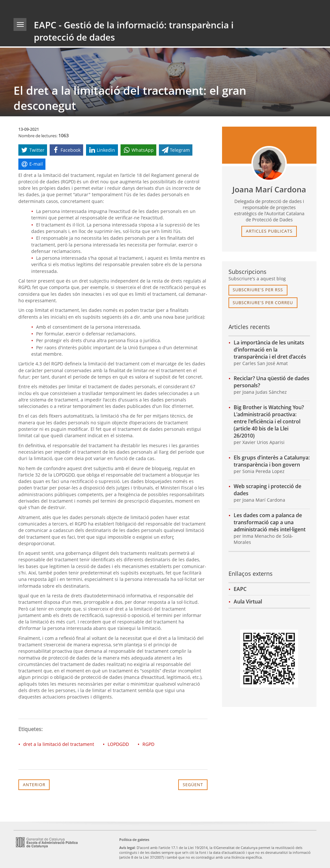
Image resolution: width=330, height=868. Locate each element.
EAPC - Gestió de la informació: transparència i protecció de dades (134, 31)
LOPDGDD (118, 744)
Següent (193, 785)
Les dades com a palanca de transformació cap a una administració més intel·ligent (270, 522)
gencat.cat (88, 8)
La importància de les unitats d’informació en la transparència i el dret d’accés (270, 350)
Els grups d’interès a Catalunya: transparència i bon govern (272, 461)
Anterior (34, 785)
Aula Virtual (248, 602)
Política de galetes (134, 839)
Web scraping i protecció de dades (267, 490)
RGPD (148, 744)
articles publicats (269, 231)
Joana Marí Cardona (269, 189)
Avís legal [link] (127, 848)
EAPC (240, 589)
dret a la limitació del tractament (59, 744)
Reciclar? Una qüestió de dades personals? (272, 382)
